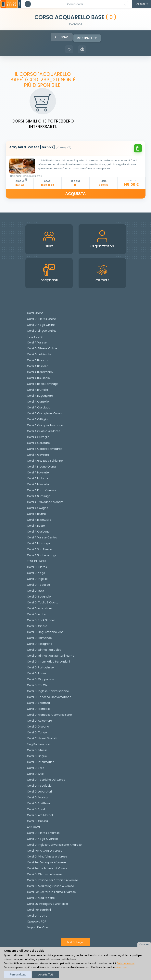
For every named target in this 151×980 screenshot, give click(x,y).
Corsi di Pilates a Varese (43, 833)
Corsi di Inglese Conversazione (48, 691)
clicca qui (121, 967)
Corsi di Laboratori (39, 792)
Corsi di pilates (37, 567)
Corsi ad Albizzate (39, 354)
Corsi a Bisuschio (38, 378)
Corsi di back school (41, 620)
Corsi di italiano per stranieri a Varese (52, 880)
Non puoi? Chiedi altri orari (26, 177)
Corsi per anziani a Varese (45, 851)
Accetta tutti (46, 974)
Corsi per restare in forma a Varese (51, 892)
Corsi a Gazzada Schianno (45, 461)
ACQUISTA (75, 194)
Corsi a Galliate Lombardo (45, 449)
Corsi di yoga (36, 573)
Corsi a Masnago (38, 543)
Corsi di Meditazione (41, 898)
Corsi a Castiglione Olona (44, 413)
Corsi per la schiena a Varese (47, 868)
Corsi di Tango (37, 732)
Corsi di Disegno (38, 727)
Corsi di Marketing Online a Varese (50, 886)
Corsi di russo (36, 673)
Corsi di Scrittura (38, 803)
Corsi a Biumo (36, 514)
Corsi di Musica (37, 797)
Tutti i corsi (35, 337)
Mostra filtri (87, 38)
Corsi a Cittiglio (37, 419)
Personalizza (18, 974)
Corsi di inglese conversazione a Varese (54, 845)
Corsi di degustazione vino (45, 632)
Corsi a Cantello (38, 402)
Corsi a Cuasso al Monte (44, 431)
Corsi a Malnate (38, 478)
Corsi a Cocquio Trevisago (45, 425)
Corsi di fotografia (40, 644)
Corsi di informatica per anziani (48, 662)
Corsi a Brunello (38, 390)
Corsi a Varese (37, 342)
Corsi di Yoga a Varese (42, 839)
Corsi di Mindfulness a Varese (47, 857)
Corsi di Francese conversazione (49, 715)
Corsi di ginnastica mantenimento (51, 656)
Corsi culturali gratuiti (42, 738)
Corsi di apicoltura (39, 608)
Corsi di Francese (39, 709)
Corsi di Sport (36, 809)
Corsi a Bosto (36, 526)
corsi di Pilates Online (42, 319)
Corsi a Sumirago (39, 496)
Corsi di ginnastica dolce (44, 650)
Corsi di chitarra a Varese (44, 874)
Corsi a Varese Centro (42, 537)
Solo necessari (126, 963)
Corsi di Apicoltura (39, 721)
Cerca (62, 37)
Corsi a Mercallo (38, 484)
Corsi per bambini (39, 910)
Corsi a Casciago (39, 407)
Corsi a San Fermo (39, 549)
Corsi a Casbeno (38, 532)
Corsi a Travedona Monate (45, 502)
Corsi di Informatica (41, 762)
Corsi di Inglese (37, 579)
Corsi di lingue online (42, 331)
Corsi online (35, 313)
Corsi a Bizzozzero (39, 520)
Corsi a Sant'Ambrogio (42, 555)
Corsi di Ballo (36, 768)
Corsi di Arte (35, 774)
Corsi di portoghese (40, 667)
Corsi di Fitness (37, 750)
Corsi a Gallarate (38, 443)
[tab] (76, 148)
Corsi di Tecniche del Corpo (46, 780)
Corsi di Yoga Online (41, 325)
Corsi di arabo (37, 614)
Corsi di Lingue (37, 756)
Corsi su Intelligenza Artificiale (47, 904)
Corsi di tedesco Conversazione (49, 697)
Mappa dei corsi (38, 927)
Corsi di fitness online (42, 348)
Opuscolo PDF (36, 922)
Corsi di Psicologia (39, 786)
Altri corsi (33, 827)
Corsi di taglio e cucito (43, 602)
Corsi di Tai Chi (37, 685)
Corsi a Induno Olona (41, 467)
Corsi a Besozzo (38, 366)
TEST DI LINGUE (37, 561)
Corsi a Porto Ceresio (41, 490)
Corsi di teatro (37, 916)
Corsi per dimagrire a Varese (46, 862)
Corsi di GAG (36, 591)
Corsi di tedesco (38, 585)
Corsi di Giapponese (41, 679)
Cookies (144, 944)
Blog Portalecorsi (38, 744)
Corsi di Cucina (37, 821)
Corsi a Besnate (38, 360)
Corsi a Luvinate (38, 472)
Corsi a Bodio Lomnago (43, 384)
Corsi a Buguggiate (40, 396)
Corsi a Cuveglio (38, 437)
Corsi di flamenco (39, 638)
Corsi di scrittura (38, 703)
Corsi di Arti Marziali (40, 815)
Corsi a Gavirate (38, 455)
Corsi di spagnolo (39, 597)
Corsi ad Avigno (38, 508)
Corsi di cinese (37, 626)
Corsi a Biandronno (40, 372)
